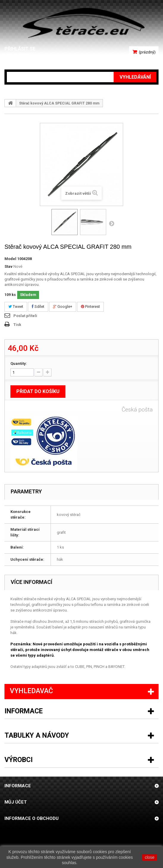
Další (112, 223)
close (150, 857)
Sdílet (38, 307)
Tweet (16, 307)
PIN (89, 667)
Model (10, 259)
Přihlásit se (20, 49)
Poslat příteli (25, 316)
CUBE (80, 667)
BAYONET (116, 667)
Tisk (17, 325)
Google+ (63, 307)
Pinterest (90, 307)
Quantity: (19, 363)
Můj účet (16, 802)
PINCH (99, 667)
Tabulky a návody (37, 735)
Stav (8, 266)
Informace (24, 711)
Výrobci (19, 760)
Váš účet (16, 56)
